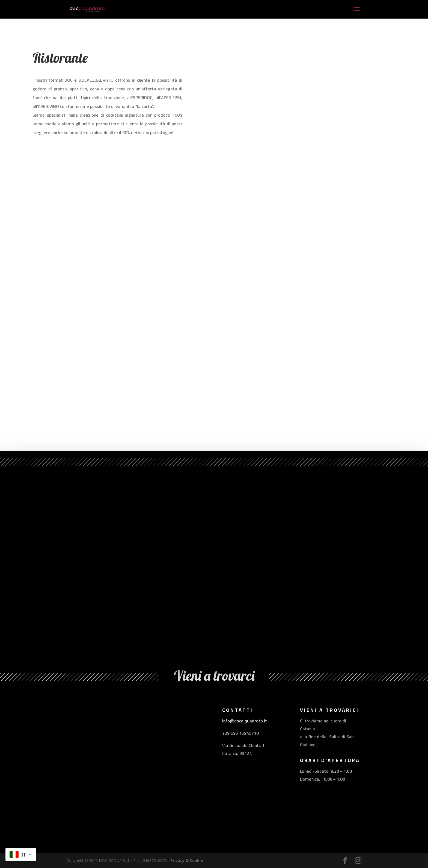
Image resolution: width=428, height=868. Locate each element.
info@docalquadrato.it (245, 721)
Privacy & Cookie (187, 860)
